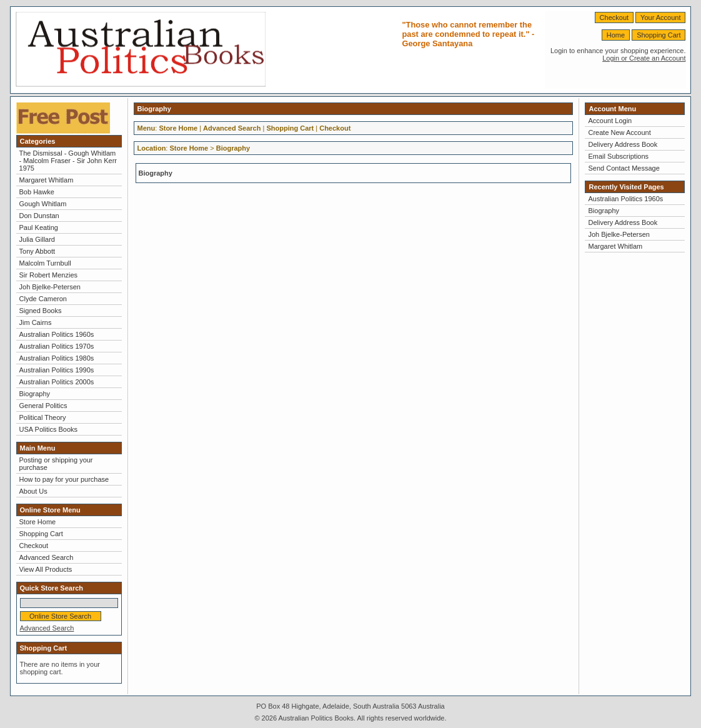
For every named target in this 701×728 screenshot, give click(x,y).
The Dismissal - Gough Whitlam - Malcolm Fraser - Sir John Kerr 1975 (68, 161)
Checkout (614, 17)
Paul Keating (39, 227)
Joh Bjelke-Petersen (50, 287)
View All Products (46, 569)
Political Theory (43, 417)
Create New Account (619, 132)
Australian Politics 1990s (57, 370)
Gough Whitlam (43, 204)
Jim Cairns (36, 322)
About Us (33, 491)
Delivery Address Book (623, 144)
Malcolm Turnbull (45, 263)
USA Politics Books (49, 429)
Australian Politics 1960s (57, 334)
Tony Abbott (37, 251)
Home (616, 35)
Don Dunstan (39, 216)
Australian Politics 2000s (57, 382)
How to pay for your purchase (64, 479)
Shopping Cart (659, 35)
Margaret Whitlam (47, 180)
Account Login (610, 121)
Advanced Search (47, 557)
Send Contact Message (624, 168)
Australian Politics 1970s (57, 346)
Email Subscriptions (618, 156)
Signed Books (41, 311)
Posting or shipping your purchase (56, 464)
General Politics (43, 406)
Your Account (660, 17)
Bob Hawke (37, 192)
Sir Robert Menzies (49, 275)
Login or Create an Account (644, 58)
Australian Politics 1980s (57, 358)
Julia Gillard (37, 239)
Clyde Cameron (43, 299)
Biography (35, 394)
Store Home (38, 522)
